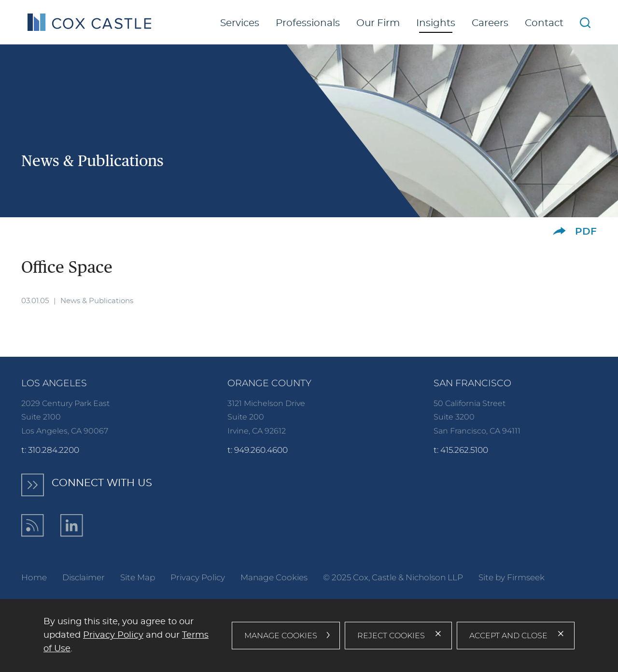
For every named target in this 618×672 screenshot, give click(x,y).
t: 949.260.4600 (258, 450)
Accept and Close (508, 636)
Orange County (269, 383)
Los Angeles (54, 383)
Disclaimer (84, 577)
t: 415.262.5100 (461, 450)
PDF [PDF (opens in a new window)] (586, 232)
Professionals (308, 23)
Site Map (138, 577)
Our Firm (378, 23)
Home (34, 577)
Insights (436, 23)
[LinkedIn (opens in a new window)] (72, 525)
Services (240, 23)
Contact (544, 23)
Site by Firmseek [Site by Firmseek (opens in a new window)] (512, 577)
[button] (559, 231)
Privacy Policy (198, 577)
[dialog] (309, 635)
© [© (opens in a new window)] (326, 577)
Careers (490, 23)
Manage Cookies (274, 577)
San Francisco (472, 383)
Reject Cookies (391, 636)
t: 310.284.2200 (50, 450)
